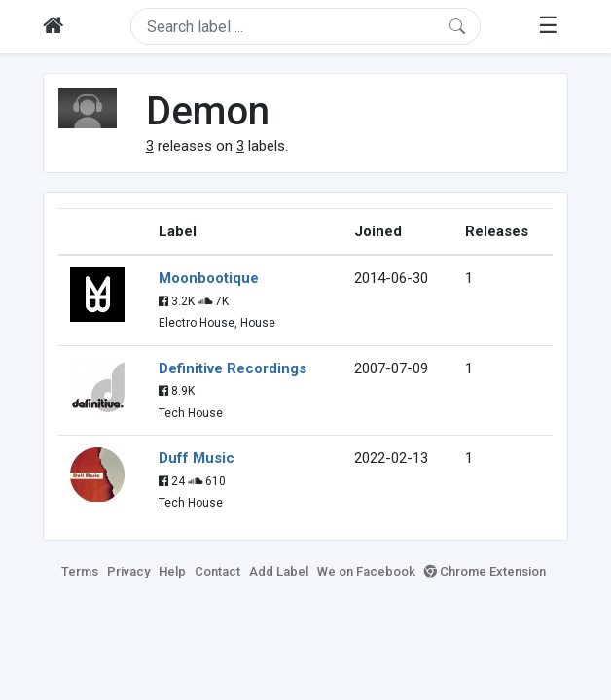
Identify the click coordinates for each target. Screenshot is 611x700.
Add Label (279, 571)
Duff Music (197, 458)
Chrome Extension (485, 571)
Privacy (128, 571)
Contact (217, 571)
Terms (80, 571)
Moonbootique (209, 278)
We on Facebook (366, 571)
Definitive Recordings (233, 368)
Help (172, 571)
